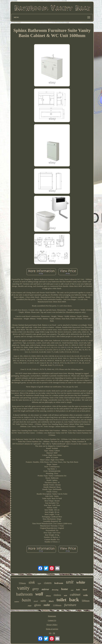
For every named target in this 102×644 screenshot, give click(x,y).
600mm (48, 596)
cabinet (75, 595)
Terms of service (52, 629)
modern (17, 602)
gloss (38, 605)
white (81, 582)
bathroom (24, 594)
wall (39, 594)
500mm (86, 601)
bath (78, 590)
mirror (45, 589)
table (43, 601)
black (51, 601)
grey (36, 589)
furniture (70, 605)
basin (26, 600)
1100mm (57, 605)
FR (54, 633)
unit (70, 582)
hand (85, 590)
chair (30, 606)
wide (85, 595)
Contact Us (52, 620)
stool (36, 601)
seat (72, 590)
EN (50, 633)
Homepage (52, 616)
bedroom (59, 583)
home (65, 589)
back (74, 600)
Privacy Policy (52, 625)
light (39, 583)
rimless (57, 595)
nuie (66, 595)
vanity (23, 588)
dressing (55, 590)
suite (47, 605)
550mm (22, 583)
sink (32, 582)
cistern (48, 583)
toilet (61, 600)
